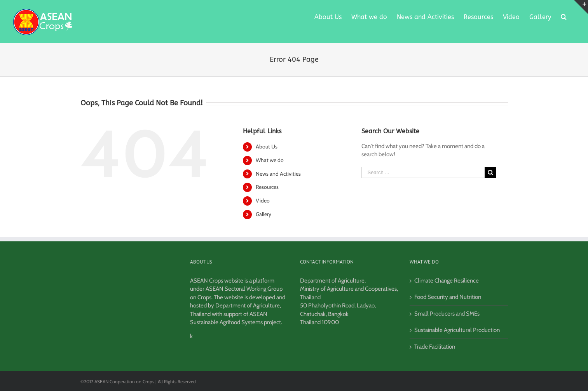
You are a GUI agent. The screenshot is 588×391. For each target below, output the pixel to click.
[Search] (564, 16)
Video (263, 201)
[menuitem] (328, 16)
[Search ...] (423, 172)
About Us (267, 147)
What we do (270, 160)
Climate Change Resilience (447, 281)
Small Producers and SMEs (447, 314)
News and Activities (278, 174)
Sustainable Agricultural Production (457, 330)
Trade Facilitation (435, 347)
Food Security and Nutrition (448, 297)
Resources (267, 187)
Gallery (263, 214)
